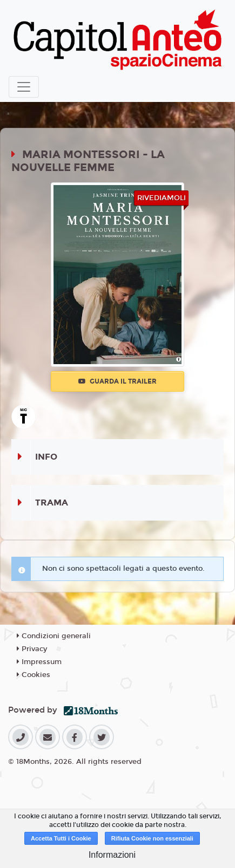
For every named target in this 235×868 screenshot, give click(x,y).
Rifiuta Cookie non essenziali (152, 838)
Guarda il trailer (117, 381)
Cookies (33, 675)
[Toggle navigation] (24, 87)
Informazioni (112, 855)
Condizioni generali (54, 636)
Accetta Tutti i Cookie (61, 838)
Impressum (39, 662)
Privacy (32, 649)
